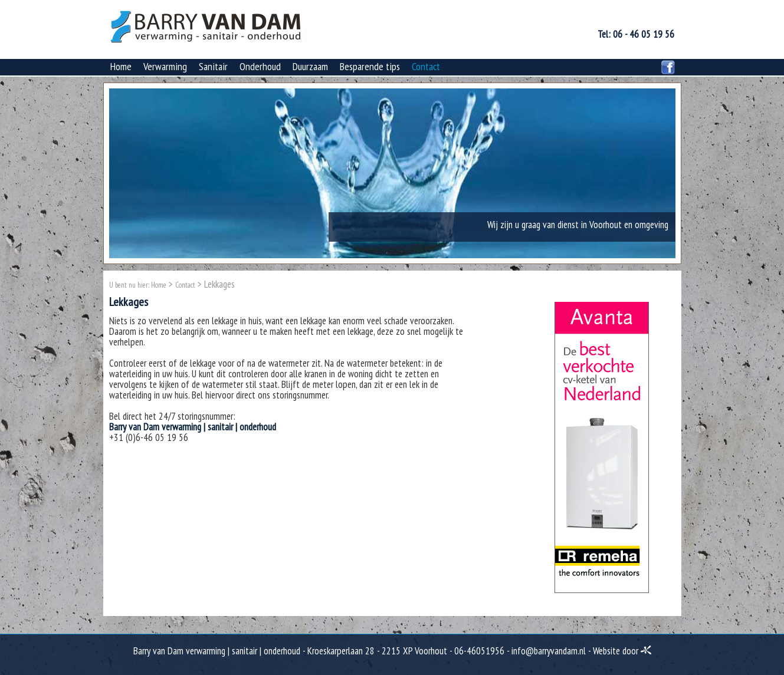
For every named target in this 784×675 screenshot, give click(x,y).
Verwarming (165, 66)
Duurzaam (310, 66)
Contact (426, 66)
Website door (622, 651)
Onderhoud (260, 66)
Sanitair (213, 66)
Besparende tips (370, 66)
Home (121, 66)
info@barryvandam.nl (549, 651)
